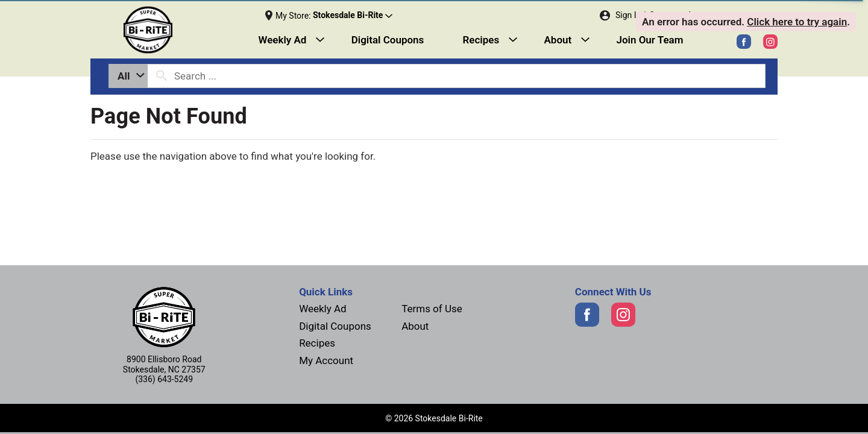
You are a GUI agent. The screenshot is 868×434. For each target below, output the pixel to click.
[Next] (177, 30)
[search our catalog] (162, 76)
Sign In (628, 15)
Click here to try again (797, 22)
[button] (353, 16)
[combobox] (128, 76)
